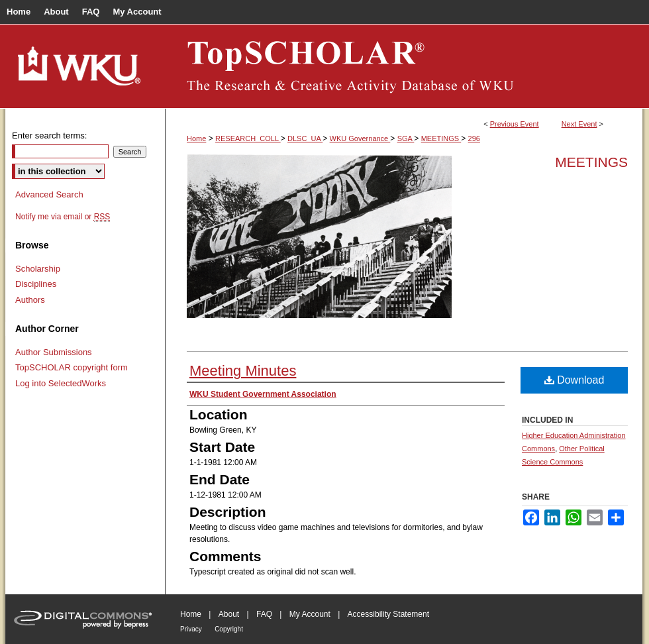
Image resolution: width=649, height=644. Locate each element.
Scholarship (38, 269)
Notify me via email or (63, 217)
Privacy (191, 629)
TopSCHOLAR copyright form (72, 367)
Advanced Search (49, 194)
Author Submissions (54, 352)
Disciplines (36, 284)
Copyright (229, 629)
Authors (30, 300)
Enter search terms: (49, 135)
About (229, 614)
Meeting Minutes (243, 371)
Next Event (579, 124)
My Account (310, 614)
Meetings (591, 162)
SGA (406, 138)
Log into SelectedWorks (61, 383)
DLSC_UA (305, 138)
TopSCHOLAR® (404, 66)
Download (574, 380)
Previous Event (515, 124)
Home (196, 138)
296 (474, 138)
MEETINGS (441, 138)
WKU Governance (360, 138)
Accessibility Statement (388, 614)
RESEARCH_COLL (248, 138)
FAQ (264, 614)
